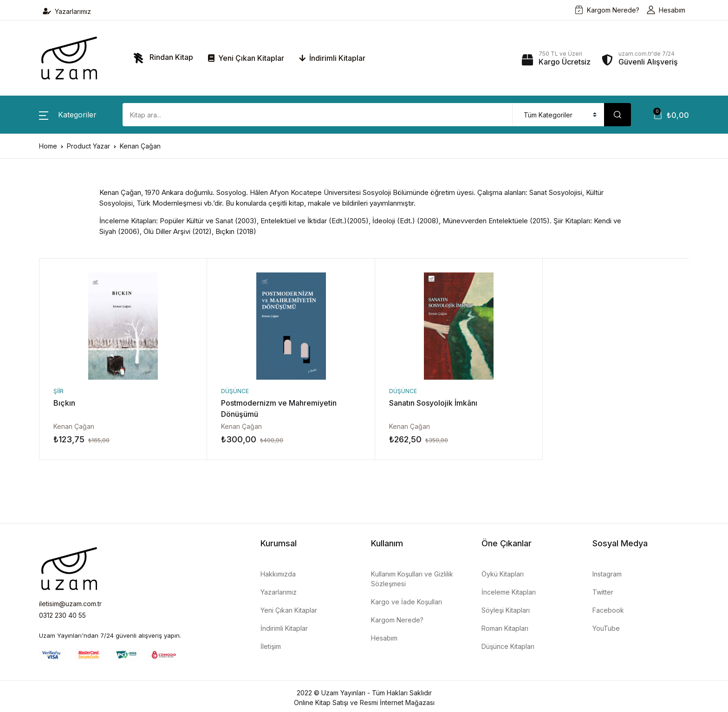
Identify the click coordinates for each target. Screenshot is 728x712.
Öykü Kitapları (503, 574)
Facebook (608, 610)
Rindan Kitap (161, 58)
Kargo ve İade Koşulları (406, 602)
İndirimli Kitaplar (332, 58)
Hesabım (666, 10)
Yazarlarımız (67, 11)
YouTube (606, 628)
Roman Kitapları (505, 628)
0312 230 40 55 (62, 615)
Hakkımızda (278, 574)
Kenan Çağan (74, 426)
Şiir (58, 391)
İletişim (271, 646)
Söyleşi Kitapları (506, 610)
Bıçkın (64, 403)
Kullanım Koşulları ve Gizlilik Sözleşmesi (412, 579)
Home (48, 146)
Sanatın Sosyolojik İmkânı (422, 403)
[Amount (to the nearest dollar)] (318, 115)
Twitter (603, 592)
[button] (68, 115)
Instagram (607, 574)
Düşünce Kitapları (508, 646)
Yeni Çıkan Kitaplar (246, 58)
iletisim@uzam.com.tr (70, 604)
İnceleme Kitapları (509, 592)
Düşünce (230, 391)
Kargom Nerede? (607, 10)
